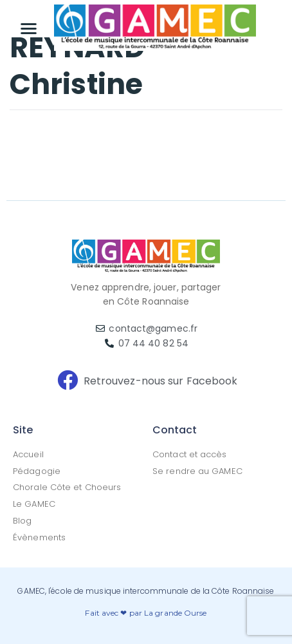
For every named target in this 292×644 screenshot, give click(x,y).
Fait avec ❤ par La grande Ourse (146, 613)
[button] (29, 28)
